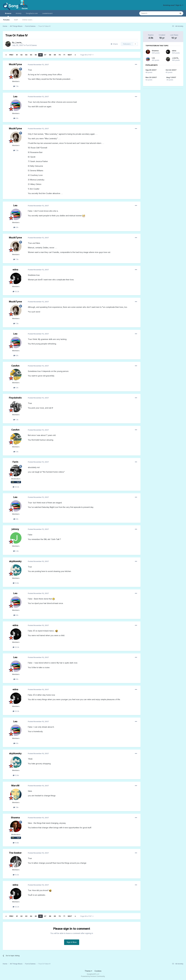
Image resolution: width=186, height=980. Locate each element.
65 (36, 55)
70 (60, 55)
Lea (15, 96)
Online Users (27, 20)
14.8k (16, 843)
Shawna (15, 818)
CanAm (15, 366)
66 (40, 55)
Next (70, 55)
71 (64, 55)
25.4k (16, 487)
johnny (15, 529)
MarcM (15, 786)
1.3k (16, 420)
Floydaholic (15, 398)
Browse (8, 14)
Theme (88, 971)
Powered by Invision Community (93, 976)
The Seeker (15, 853)
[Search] (152, 13)
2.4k (16, 551)
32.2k (16, 291)
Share (114, 44)
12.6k (16, 583)
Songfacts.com (32, 13)
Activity (19, 13)
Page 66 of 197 (87, 55)
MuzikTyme (15, 64)
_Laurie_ (19, 42)
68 (50, 55)
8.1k (16, 118)
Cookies (98, 971)
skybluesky (15, 561)
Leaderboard (47, 13)
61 (17, 55)
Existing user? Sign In (173, 5)
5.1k (16, 388)
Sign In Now (72, 942)
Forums (6, 20)
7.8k (16, 807)
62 (21, 55)
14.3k (16, 875)
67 (45, 55)
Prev (11, 55)
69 (55, 55)
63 (26, 55)
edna (15, 270)
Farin (15, 462)
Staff (16, 20)
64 (31, 55)
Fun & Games (31, 45)
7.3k (16, 86)
